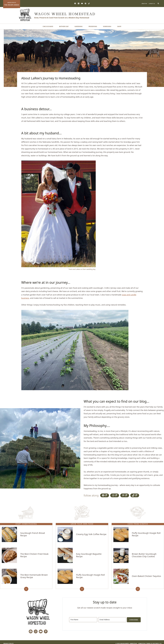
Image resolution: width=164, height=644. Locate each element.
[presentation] (9, 536)
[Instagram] (78, 4)
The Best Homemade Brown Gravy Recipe (34, 574)
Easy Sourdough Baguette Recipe (89, 554)
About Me (144, 4)
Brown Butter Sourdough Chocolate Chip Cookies (144, 554)
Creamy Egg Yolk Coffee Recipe (91, 535)
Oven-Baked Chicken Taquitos (146, 574)
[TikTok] (89, 4)
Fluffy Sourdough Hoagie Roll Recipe (90, 574)
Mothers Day (64, 26)
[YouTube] (82, 4)
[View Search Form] (158, 4)
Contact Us (152, 4)
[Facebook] (75, 4)
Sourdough (107, 26)
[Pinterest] (86, 4)
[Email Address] (112, 617)
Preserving (93, 26)
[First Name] (83, 617)
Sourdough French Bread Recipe (33, 535)
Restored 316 (157, 640)
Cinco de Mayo (48, 26)
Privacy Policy (9, 640)
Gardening (78, 26)
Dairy (119, 26)
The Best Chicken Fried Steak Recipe (34, 554)
